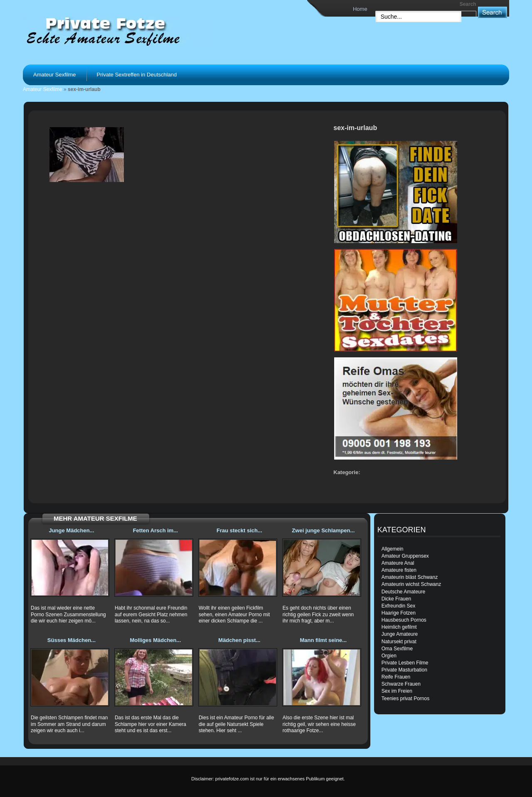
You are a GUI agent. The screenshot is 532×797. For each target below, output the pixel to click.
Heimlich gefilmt (399, 627)
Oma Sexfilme (397, 649)
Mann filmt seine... (323, 640)
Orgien (389, 656)
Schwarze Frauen (401, 684)
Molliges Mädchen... (156, 640)
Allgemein (393, 549)
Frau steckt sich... (239, 530)
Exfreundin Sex (398, 606)
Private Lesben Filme (405, 663)
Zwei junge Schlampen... (323, 530)
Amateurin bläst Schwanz (410, 577)
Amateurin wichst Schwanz (411, 584)
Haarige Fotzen (399, 613)
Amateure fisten (399, 570)
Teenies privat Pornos (405, 699)
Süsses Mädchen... (71, 640)
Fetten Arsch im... (156, 530)
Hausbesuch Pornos (404, 620)
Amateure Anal (398, 563)
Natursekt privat (399, 642)
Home (360, 9)
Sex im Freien (397, 691)
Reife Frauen (396, 677)
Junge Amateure (400, 634)
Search (468, 4)
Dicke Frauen (396, 599)
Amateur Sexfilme (55, 75)
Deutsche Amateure (403, 592)
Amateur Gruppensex (405, 556)
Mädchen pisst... (239, 640)
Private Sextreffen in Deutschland (137, 75)
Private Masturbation (404, 670)
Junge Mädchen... (71, 530)
